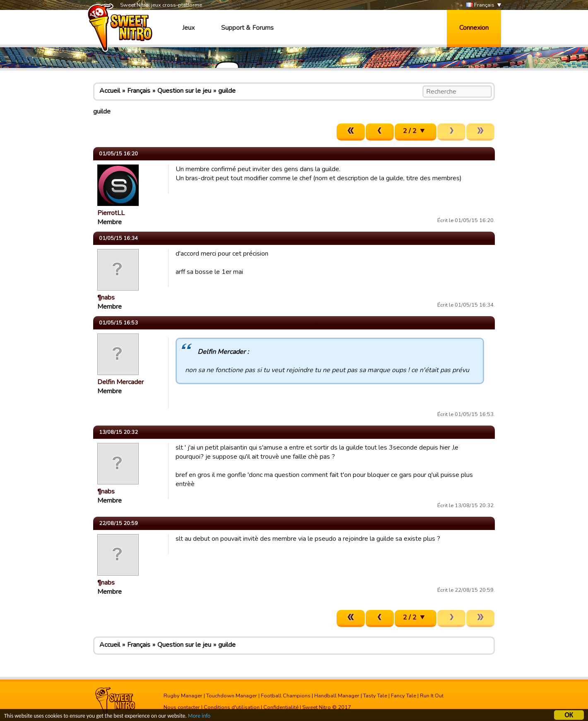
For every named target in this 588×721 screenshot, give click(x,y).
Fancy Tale (404, 696)
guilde (227, 91)
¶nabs (106, 298)
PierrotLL (111, 213)
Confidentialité (281, 707)
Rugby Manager (183, 696)
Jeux (188, 28)
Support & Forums (247, 28)
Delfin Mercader (120, 382)
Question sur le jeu (184, 91)
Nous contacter (182, 707)
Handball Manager (337, 696)
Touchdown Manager (232, 696)
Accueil (110, 91)
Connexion (474, 28)
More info (199, 717)
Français (480, 5)
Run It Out (432, 696)
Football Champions (286, 696)
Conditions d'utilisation (232, 707)
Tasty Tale (375, 696)
